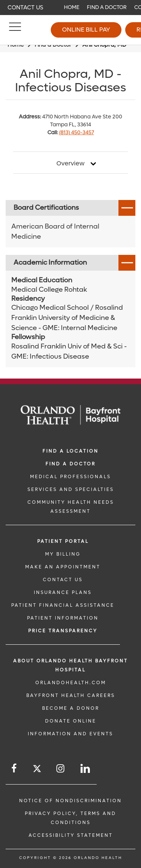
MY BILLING (63, 554)
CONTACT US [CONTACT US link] (63, 580)
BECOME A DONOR (71, 708)
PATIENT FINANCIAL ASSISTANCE (63, 605)
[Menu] (15, 30)
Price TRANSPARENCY (63, 631)
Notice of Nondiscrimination (70, 801)
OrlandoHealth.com (71, 683)
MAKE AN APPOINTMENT (63, 567)
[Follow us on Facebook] (14, 769)
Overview (70, 164)
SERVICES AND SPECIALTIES (71, 489)
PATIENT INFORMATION (63, 618)
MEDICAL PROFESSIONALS (70, 477)
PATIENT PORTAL (63, 541)
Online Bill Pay (86, 30)
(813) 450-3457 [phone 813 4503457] (77, 133)
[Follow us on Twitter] (37, 770)
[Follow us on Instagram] (61, 769)
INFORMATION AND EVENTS (70, 734)
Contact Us (25, 8)
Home (72, 7)
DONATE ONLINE (71, 721)
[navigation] (70, 8)
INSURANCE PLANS (63, 592)
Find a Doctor (107, 7)
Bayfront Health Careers (71, 695)
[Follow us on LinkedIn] (86, 769)
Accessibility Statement (71, 835)
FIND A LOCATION (70, 451)
